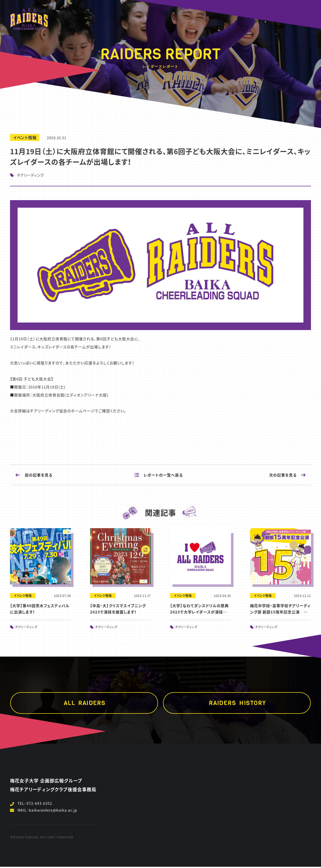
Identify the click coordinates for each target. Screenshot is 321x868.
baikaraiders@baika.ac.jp (53, 810)
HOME (184, 9)
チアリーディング (30, 175)
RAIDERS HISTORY (218, 9)
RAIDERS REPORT (297, 9)
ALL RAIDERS (257, 9)
